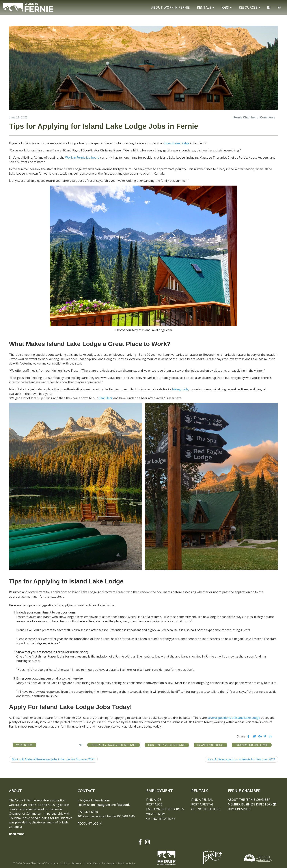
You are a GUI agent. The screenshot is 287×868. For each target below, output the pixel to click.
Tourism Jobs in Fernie (252, 745)
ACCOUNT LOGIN (90, 823)
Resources (249, 7)
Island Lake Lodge (177, 143)
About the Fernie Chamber (249, 800)
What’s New (155, 814)
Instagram (103, 805)
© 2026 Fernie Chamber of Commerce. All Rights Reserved (48, 863)
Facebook (123, 805)
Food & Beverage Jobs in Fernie (113, 745)
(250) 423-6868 (88, 812)
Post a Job (154, 804)
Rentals (205, 7)
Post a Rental (202, 804)
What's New (24, 745)
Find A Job (154, 800)
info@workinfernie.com (94, 800)
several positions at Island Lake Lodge (234, 718)
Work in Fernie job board (82, 158)
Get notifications (161, 819)
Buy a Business (240, 809)
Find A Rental (202, 800)
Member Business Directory (252, 804)
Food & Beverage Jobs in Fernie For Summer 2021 (241, 759)
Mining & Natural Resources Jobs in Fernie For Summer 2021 (53, 759)
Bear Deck (106, 398)
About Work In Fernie (170, 7)
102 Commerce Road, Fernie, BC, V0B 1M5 (106, 816)
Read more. (17, 834)
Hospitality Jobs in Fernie (167, 745)
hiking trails (180, 389)
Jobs (226, 7)
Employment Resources (165, 809)
